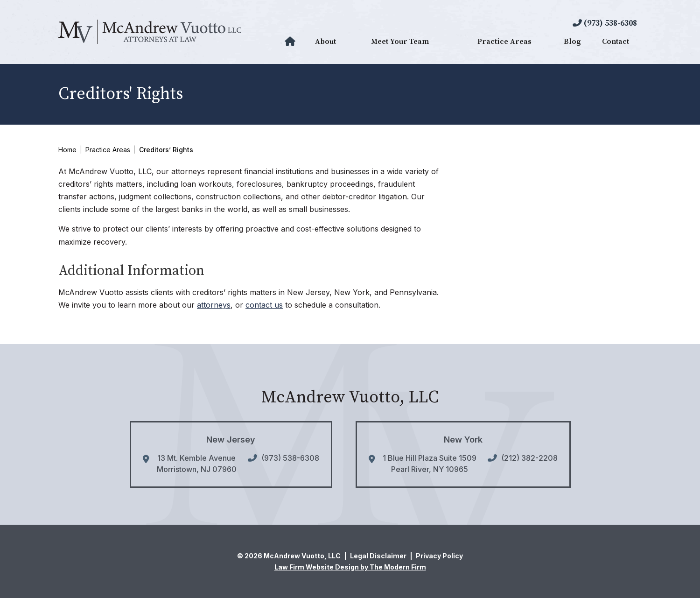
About (325, 42)
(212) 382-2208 (529, 458)
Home (291, 42)
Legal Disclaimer (378, 556)
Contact (616, 42)
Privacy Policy (439, 556)
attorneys (214, 305)
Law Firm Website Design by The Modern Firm (350, 567)
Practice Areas (504, 42)
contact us (264, 305)
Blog (572, 42)
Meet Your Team (400, 42)
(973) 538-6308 (610, 23)
